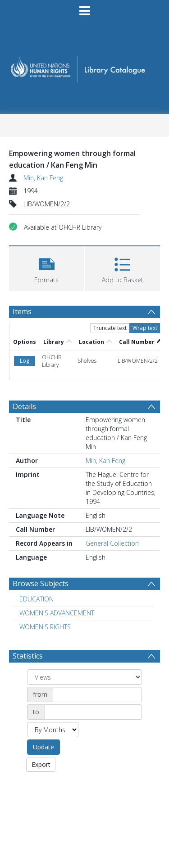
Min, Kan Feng (43, 178)
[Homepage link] (85, 67)
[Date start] (97, 694)
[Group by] (84, 677)
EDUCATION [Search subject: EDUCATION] (37, 599)
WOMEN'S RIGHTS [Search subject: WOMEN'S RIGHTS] (45, 627)
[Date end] (93, 712)
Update (43, 747)
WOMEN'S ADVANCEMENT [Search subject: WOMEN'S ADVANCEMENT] (57, 613)
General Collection (112, 543)
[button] (47, 268)
